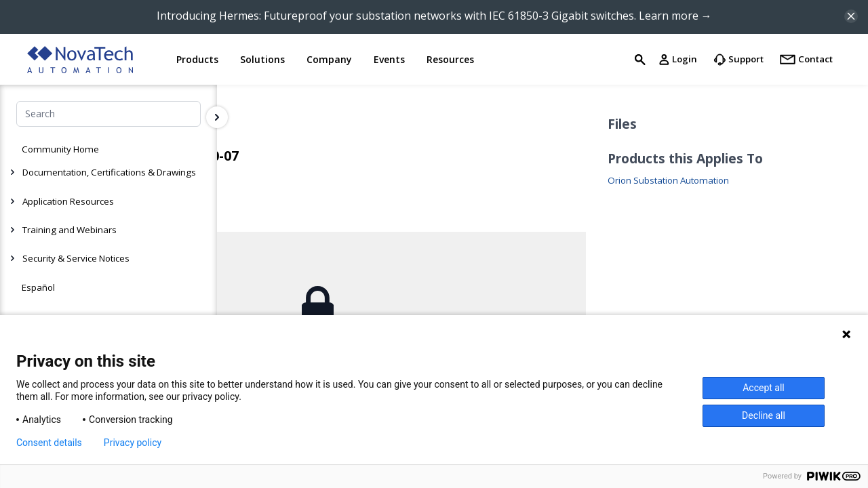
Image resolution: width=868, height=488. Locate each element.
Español (38, 287)
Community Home (60, 149)
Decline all (764, 415)
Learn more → (675, 16)
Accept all (764, 388)
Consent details (49, 443)
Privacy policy (133, 443)
